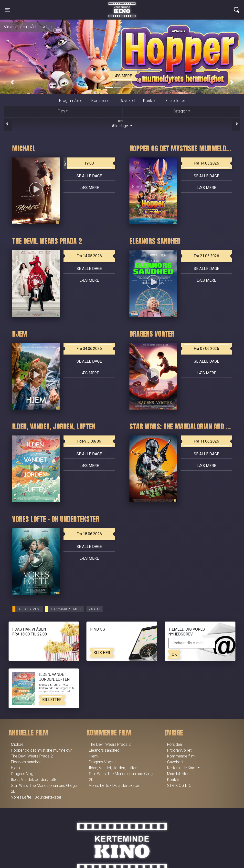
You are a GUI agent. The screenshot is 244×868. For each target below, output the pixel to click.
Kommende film (181, 756)
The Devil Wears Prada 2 (32, 756)
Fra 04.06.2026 (89, 349)
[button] (12, 83)
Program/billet (71, 101)
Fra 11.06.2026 (206, 441)
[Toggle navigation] (7, 10)
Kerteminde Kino (122, 6)
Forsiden (175, 744)
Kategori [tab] (180, 111)
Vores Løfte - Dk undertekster (36, 797)
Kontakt (150, 101)
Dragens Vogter (24, 774)
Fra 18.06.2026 (89, 534)
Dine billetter (175, 101)
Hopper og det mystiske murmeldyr (41, 750)
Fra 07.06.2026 (206, 349)
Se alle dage (89, 176)
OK (174, 654)
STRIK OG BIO (179, 785)
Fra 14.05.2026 (206, 163)
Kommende (101, 101)
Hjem (15, 768)
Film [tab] (61, 111)
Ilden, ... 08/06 (89, 441)
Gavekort (127, 101)
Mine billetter (178, 774)
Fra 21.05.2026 (206, 256)
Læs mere (122, 76)
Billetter (52, 700)
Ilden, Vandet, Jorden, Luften (35, 780)
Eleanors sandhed (26, 762)
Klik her (102, 653)
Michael (18, 744)
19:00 (79, 163)
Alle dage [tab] (122, 124)
